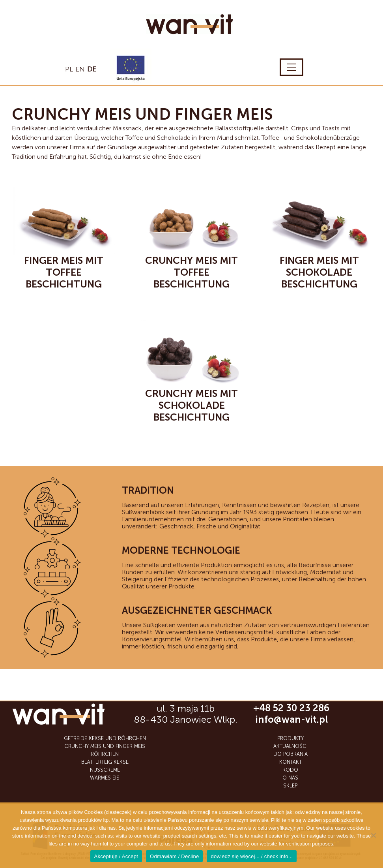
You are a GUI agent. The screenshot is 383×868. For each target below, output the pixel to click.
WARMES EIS (105, 778)
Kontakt (291, 762)
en (80, 69)
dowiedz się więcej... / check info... (252, 856)
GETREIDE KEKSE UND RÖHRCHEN (105, 738)
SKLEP (290, 786)
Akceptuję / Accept (116, 856)
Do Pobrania (291, 754)
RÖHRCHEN (105, 754)
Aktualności (291, 746)
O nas (290, 778)
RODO (290, 770)
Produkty (291, 738)
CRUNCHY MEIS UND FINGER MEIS (105, 746)
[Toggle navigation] (291, 67)
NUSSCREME (105, 770)
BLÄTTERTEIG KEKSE (105, 762)
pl (69, 69)
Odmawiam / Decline (174, 856)
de (92, 69)
